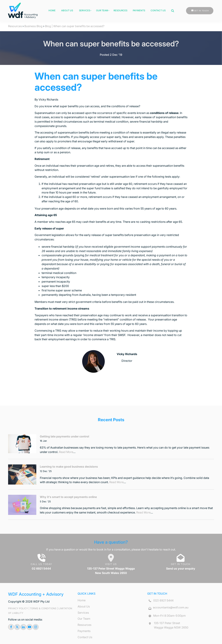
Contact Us (158, 10)
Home (52, 10)
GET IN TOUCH (193, 9)
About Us (67, 10)
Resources (120, 10)
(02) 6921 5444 (163, 600)
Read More (66, 452)
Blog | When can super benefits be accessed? (75, 26)
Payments (139, 10)
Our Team (102, 10)
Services (85, 10)
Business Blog (33, 26)
